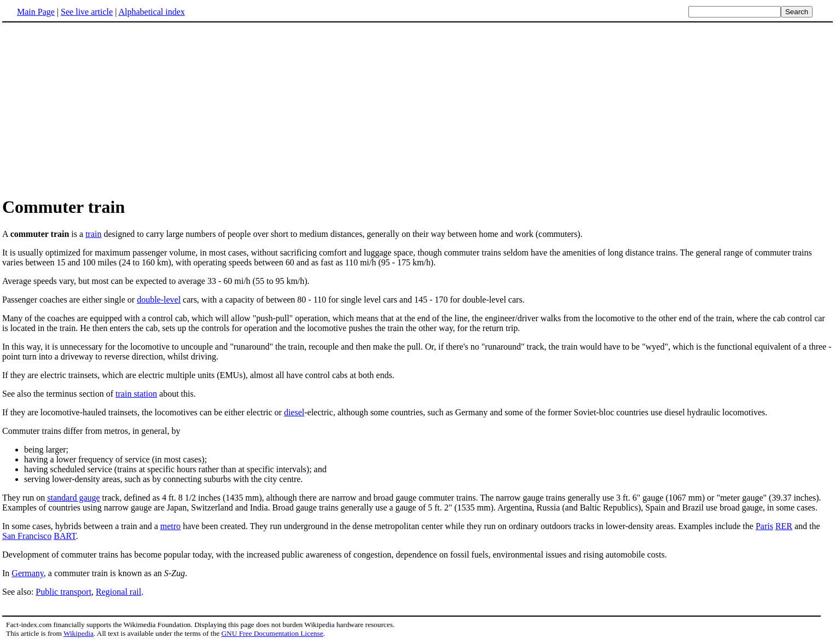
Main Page (36, 12)
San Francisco (27, 536)
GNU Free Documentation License (272, 633)
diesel (294, 412)
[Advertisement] (94, 109)
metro (170, 526)
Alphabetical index (151, 12)
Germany (28, 573)
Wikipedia (79, 633)
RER (784, 526)
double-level (159, 300)
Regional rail (118, 592)
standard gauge (73, 498)
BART (65, 536)
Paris (764, 526)
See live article (87, 12)
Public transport (63, 592)
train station (136, 394)
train (93, 234)
